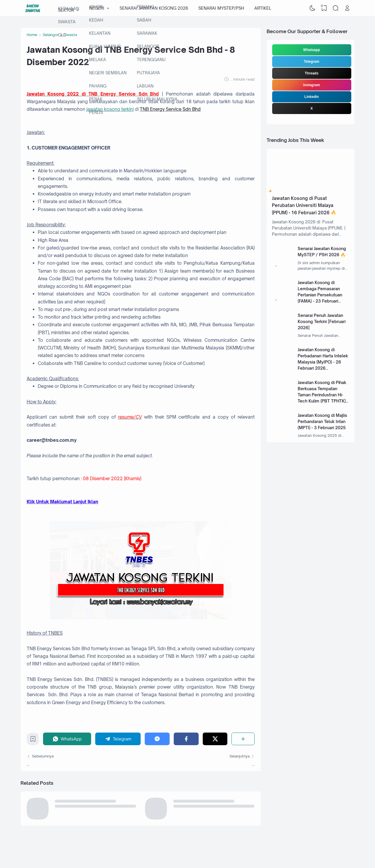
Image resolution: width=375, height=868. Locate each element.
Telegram (311, 62)
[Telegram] (118, 739)
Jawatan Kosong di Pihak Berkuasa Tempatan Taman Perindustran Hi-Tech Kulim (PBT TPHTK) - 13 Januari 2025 (323, 395)
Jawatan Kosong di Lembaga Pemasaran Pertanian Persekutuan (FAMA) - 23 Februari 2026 (320, 295)
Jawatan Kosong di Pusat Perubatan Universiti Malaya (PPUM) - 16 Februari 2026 (303, 205)
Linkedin (312, 97)
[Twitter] (215, 739)
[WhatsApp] (67, 739)
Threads (312, 73)
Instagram (312, 85)
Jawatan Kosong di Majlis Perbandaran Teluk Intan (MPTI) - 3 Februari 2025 (322, 421)
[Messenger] (157, 739)
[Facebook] (186, 739)
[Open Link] (347, 8)
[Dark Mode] (313, 8)
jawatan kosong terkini (110, 109)
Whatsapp (312, 50)
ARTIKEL (263, 8)
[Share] (243, 739)
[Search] (336, 8)
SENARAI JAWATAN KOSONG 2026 (154, 8)
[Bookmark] (33, 740)
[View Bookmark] (324, 8)
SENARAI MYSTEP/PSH (221, 8)
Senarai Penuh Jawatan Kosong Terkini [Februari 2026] (322, 321)
